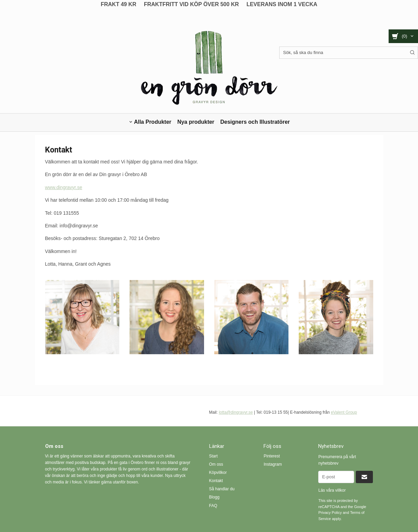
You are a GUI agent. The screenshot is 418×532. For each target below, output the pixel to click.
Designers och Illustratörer (255, 122)
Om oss (216, 464)
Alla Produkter (153, 122)
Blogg (214, 497)
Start (213, 456)
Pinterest (272, 456)
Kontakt (216, 481)
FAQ (213, 506)
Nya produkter (196, 122)
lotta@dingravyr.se (236, 412)
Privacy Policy (330, 513)
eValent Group (344, 412)
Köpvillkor (218, 473)
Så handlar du (222, 489)
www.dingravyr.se (64, 187)
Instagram (273, 464)
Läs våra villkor (332, 490)
